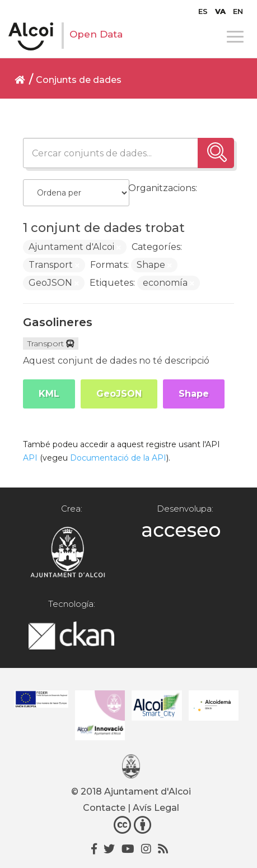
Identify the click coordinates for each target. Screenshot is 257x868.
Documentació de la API (118, 458)
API (30, 458)
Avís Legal (156, 808)
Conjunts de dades (79, 80)
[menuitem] (203, 11)
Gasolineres (58, 322)
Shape (194, 394)
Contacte (104, 808)
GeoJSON (119, 394)
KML (49, 394)
